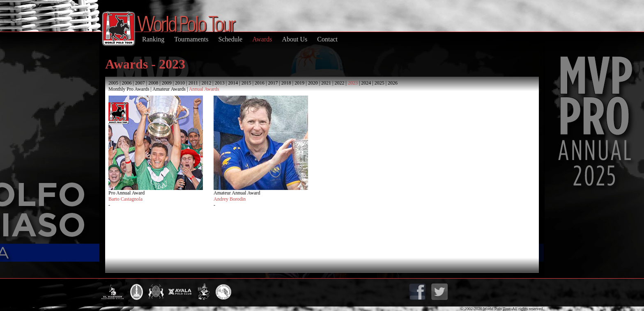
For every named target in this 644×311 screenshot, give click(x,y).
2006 (126, 83)
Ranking (153, 39)
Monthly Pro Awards (129, 89)
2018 (286, 83)
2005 (113, 83)
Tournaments (191, 39)
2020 (313, 83)
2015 (246, 83)
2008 (153, 83)
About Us (294, 39)
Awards (262, 39)
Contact (327, 39)
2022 (339, 83)
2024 (366, 83)
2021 (326, 83)
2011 (193, 83)
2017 (273, 83)
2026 (393, 83)
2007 (140, 83)
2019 (299, 83)
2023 (353, 83)
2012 (206, 83)
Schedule (231, 39)
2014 (233, 83)
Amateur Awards (169, 89)
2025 (379, 83)
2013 (220, 83)
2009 (167, 83)
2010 (180, 83)
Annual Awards (204, 89)
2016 (260, 83)
